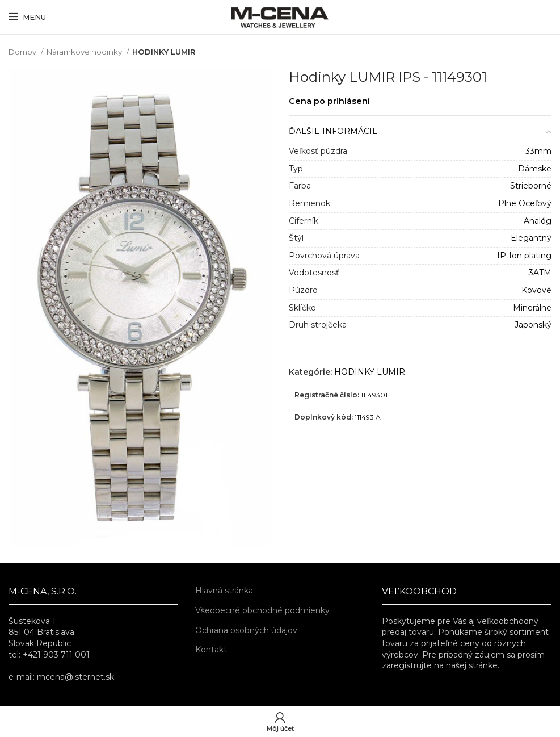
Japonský (533, 325)
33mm (538, 151)
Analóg (538, 221)
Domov (23, 52)
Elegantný (531, 238)
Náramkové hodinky (85, 52)
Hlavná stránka (224, 591)
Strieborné (531, 186)
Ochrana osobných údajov (246, 630)
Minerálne (532, 308)
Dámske (535, 169)
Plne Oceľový (525, 203)
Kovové (536, 290)
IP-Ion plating (524, 256)
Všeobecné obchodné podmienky (262, 610)
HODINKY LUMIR (164, 52)
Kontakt (211, 650)
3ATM (540, 273)
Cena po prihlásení (329, 101)
